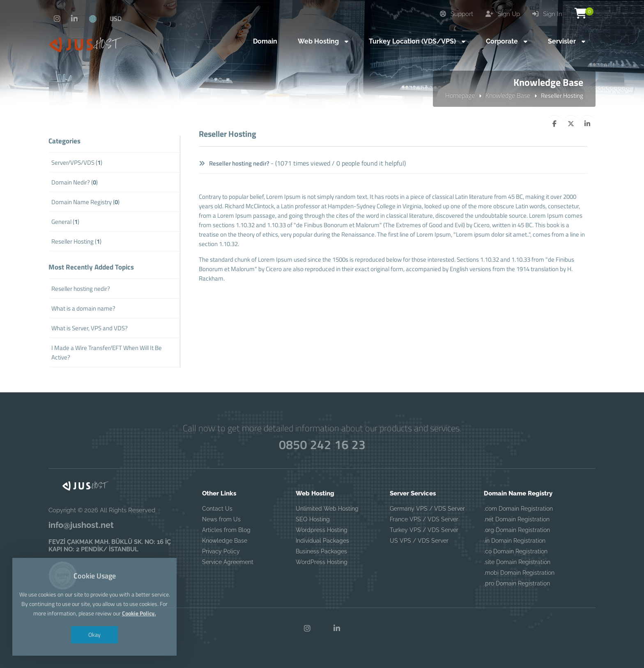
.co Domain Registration (516, 551)
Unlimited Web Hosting (327, 509)
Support (457, 14)
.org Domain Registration (517, 530)
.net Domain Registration (517, 519)
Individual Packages (322, 541)
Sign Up (503, 14)
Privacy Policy (221, 551)
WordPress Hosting (322, 562)
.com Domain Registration (518, 509)
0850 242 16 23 (322, 445)
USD (116, 18)
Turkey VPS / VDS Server (424, 530)
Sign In (547, 14)
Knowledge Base (508, 95)
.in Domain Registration (515, 541)
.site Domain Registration (517, 562)
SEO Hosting (313, 519)
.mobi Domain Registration (519, 573)
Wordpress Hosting (322, 530)
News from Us (221, 519)
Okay (94, 635)
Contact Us (217, 509)
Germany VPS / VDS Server (427, 509)
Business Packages (321, 551)
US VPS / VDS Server (419, 541)
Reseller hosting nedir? (234, 163)
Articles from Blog (226, 530)
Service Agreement (228, 562)
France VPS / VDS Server (424, 519)
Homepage (460, 95)
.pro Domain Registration (517, 583)
